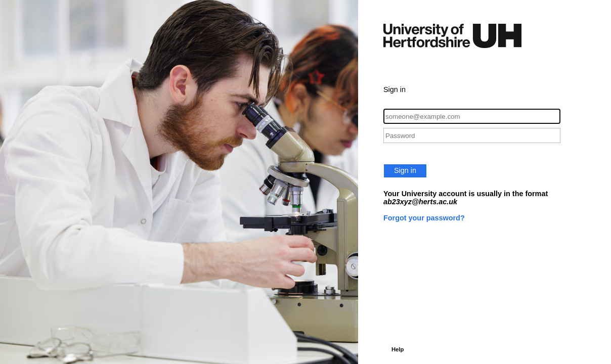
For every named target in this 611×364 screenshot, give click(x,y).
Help (398, 349)
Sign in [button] (405, 170)
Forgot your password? (424, 218)
